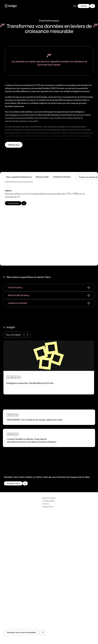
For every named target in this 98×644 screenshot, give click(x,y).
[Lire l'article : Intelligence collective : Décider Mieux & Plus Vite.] (49, 367)
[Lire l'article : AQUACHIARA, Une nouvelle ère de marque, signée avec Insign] (49, 417)
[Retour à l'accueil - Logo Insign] (11, 6)
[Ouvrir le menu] (75, 6)
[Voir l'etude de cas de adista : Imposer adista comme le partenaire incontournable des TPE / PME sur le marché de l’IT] (49, 224)
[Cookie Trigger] (46, 504)
